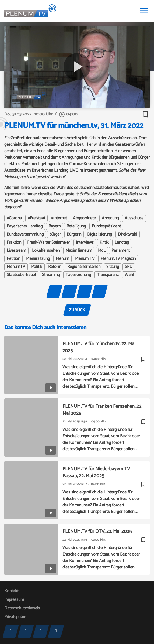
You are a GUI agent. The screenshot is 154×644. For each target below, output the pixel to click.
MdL (102, 251)
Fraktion (14, 243)
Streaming (51, 275)
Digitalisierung (100, 234)
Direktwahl (128, 234)
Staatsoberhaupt (21, 275)
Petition (13, 259)
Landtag (122, 243)
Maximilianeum (79, 251)
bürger (55, 234)
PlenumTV (16, 267)
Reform (55, 267)
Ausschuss (134, 218)
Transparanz (108, 275)
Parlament (121, 251)
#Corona (14, 218)
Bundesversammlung (25, 234)
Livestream (16, 251)
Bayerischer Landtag (25, 226)
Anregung (110, 218)
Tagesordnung (78, 275)
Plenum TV (85, 259)
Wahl (129, 275)
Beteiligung (76, 226)
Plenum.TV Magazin (118, 259)
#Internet (59, 218)
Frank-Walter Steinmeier (49, 243)
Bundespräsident (106, 226)
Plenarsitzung (38, 259)
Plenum (62, 259)
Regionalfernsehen (84, 267)
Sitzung (113, 267)
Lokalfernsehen (46, 251)
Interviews (85, 243)
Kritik (104, 243)
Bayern (55, 226)
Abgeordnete (84, 218)
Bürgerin (74, 234)
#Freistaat (36, 218)
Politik (37, 267)
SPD (129, 267)
